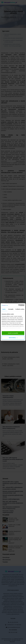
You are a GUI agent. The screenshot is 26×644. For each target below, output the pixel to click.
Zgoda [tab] (4, 309)
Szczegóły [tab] (11, 309)
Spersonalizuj (13, 338)
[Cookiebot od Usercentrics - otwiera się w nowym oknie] (19, 305)
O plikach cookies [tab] (20, 309)
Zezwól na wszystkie (13, 333)
